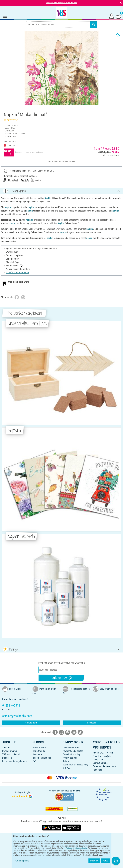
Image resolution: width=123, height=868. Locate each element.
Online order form (71, 748)
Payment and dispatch (73, 751)
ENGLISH (61, 837)
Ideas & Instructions (42, 758)
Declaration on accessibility (75, 765)
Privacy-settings (70, 758)
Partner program (10, 751)
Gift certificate (39, 748)
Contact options (100, 763)
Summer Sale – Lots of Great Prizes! (62, 3)
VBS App (67, 768)
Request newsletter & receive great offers (61, 663)
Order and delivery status (105, 766)
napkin (8, 207)
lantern (12, 223)
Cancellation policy (71, 754)
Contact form (31, 723)
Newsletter (38, 754)
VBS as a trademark (11, 754)
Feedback (92, 723)
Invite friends (39, 751)
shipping (116, 155)
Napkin (48, 198)
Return (66, 761)
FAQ (34, 761)
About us (6, 748)
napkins (115, 211)
